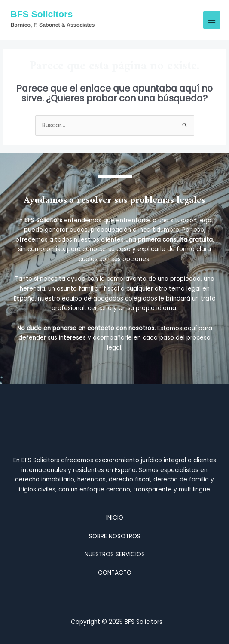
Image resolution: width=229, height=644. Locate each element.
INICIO (115, 518)
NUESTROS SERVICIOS (115, 554)
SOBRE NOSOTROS (115, 536)
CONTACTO (115, 573)
